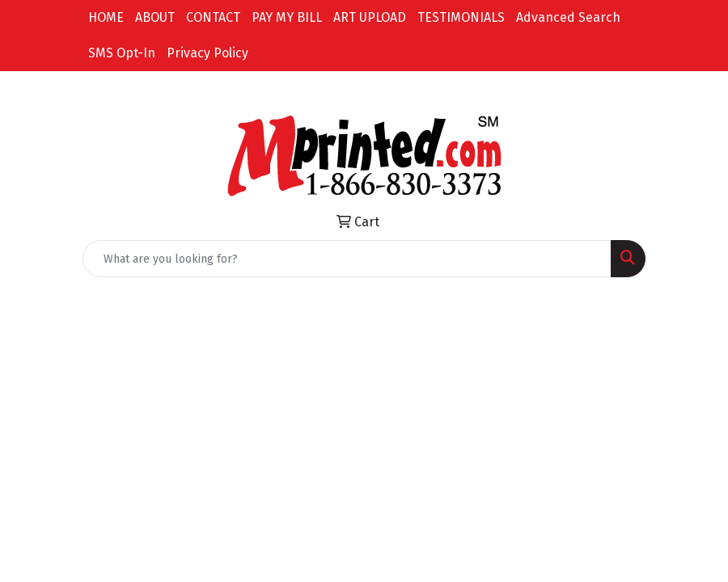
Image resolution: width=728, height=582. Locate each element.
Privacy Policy (207, 53)
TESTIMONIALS (461, 17)
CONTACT (213, 17)
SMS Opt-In (122, 53)
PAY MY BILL (287, 17)
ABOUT (155, 17)
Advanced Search (568, 17)
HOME (106, 17)
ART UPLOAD (370, 17)
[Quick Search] (347, 259)
